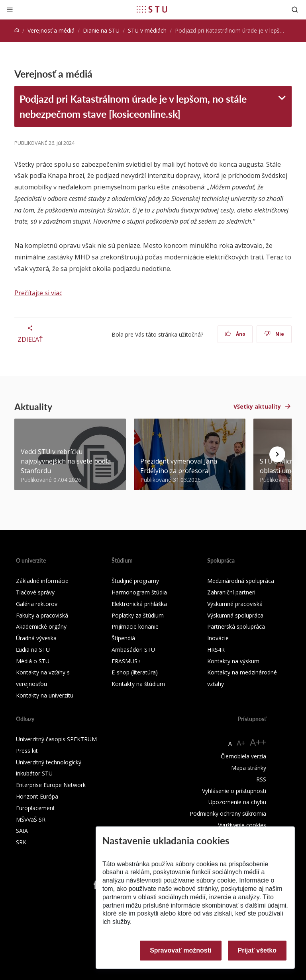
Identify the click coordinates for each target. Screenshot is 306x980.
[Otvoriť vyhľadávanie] (295, 9)
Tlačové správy (35, 592)
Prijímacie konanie (135, 626)
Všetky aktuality (257, 406)
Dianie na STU (101, 30)
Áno (235, 334)
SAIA (22, 831)
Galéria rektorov (37, 604)
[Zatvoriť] (10, 9)
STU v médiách (147, 30)
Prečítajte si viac (38, 293)
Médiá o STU (33, 661)
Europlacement (35, 808)
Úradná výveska (36, 638)
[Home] (17, 30)
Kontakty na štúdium (138, 684)
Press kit (27, 751)
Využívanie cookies (242, 825)
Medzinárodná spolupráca (241, 581)
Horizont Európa (37, 796)
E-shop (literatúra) (135, 672)
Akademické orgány (41, 626)
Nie (274, 334)
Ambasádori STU (133, 650)
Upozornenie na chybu (237, 802)
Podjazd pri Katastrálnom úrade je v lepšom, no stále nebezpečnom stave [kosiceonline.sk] (133, 106)
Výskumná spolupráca (235, 615)
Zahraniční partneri (231, 592)
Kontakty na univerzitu (45, 695)
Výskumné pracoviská (235, 604)
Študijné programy (135, 581)
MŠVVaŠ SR (31, 819)
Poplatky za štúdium (138, 615)
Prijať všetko (257, 950)
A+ (241, 743)
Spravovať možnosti (180, 950)
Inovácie (218, 638)
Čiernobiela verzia (243, 756)
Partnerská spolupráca (236, 626)
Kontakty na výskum (233, 661)
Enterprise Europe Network (51, 785)
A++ (258, 742)
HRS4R (216, 650)
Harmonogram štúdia (139, 592)
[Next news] (277, 454)
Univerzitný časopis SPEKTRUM (56, 739)
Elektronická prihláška (139, 604)
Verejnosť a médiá (51, 30)
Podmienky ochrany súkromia (228, 813)
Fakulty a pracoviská (42, 615)
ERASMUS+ (126, 661)
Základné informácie (42, 581)
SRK (21, 842)
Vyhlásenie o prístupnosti (234, 791)
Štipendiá (123, 638)
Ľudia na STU (33, 650)
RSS (261, 779)
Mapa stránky (249, 768)
